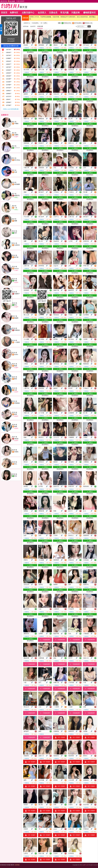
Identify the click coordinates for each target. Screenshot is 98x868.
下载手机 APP (11, 18)
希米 (16, 476)
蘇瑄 (16, 379)
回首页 (4, 13)
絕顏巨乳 (17, 195)
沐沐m (16, 354)
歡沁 (16, 305)
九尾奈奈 (17, 245)
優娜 (16, 221)
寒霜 (16, 281)
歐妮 (16, 366)
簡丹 (16, 233)
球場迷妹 (17, 403)
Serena (16, 268)
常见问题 (64, 13)
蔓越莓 (16, 318)
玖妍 (16, 172)
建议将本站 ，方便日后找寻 (12, 1)
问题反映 (76, 13)
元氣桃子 (17, 294)
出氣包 (16, 452)
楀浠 (16, 426)
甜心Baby (17, 160)
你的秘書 (17, 184)
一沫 (16, 208)
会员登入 (42, 13)
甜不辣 (16, 257)
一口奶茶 (17, 342)
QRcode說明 (11, 41)
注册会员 (53, 13)
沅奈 (16, 390)
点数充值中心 (28, 13)
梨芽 (16, 414)
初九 (16, 464)
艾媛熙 (16, 135)
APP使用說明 (11, 39)
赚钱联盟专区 (90, 13)
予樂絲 (16, 123)
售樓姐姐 (17, 330)
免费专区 (14, 13)
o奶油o (16, 439)
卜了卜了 (17, 148)
